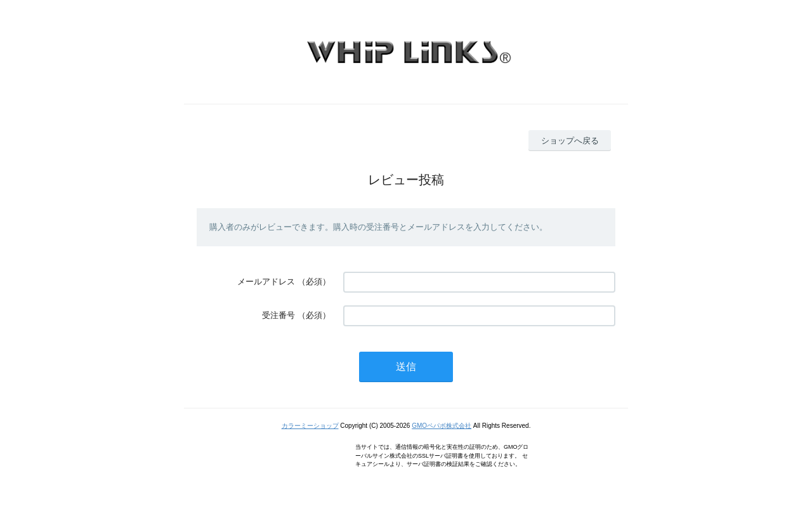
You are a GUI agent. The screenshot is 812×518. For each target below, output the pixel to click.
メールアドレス (266, 282)
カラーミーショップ (310, 426)
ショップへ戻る (570, 141)
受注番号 (278, 315)
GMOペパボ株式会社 (442, 426)
